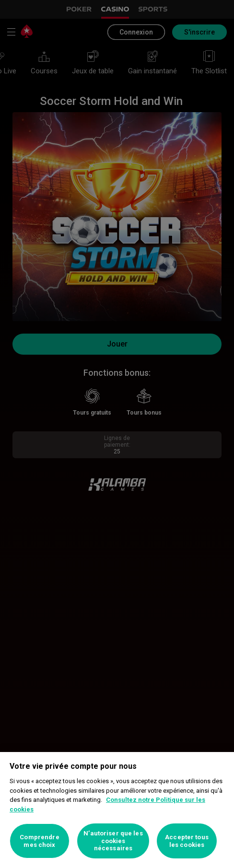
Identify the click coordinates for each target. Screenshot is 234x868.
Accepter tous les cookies (187, 841)
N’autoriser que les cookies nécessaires (113, 841)
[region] (117, 810)
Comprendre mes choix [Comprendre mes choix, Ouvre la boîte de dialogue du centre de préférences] (39, 841)
